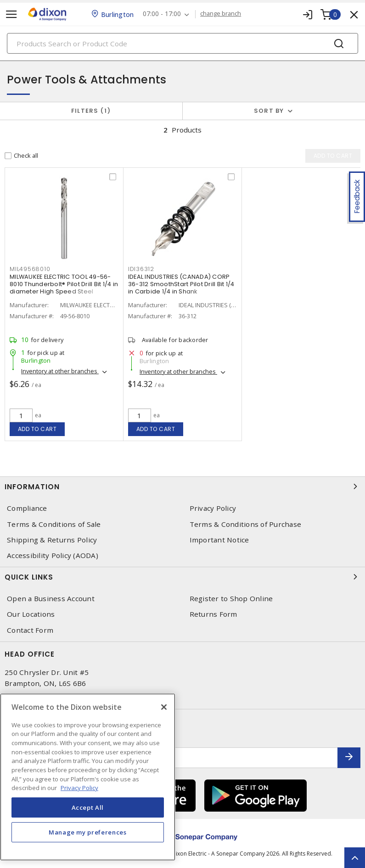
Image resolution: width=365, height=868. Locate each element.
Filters (91, 111)
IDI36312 (141, 269)
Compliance (27, 508)
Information (182, 487)
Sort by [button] (269, 111)
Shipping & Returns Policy (52, 540)
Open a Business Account (51, 599)
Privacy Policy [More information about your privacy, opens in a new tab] (79, 788)
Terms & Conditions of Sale (54, 524)
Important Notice (219, 540)
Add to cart (37, 429)
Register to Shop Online (231, 599)
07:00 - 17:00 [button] (162, 14)
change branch (221, 14)
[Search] (182, 43)
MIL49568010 (30, 269)
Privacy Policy (213, 508)
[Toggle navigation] (11, 14)
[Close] (164, 707)
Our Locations (31, 614)
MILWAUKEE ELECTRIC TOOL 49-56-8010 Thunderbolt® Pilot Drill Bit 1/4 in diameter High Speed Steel (64, 284)
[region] (88, 777)
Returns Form (213, 614)
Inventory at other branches (60, 371)
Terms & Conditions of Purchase (246, 524)
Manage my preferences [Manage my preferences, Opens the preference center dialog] (88, 832)
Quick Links (182, 577)
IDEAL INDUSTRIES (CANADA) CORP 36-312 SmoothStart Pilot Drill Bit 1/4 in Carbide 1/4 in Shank (181, 284)
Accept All (88, 807)
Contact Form (30, 630)
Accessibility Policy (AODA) (53, 556)
